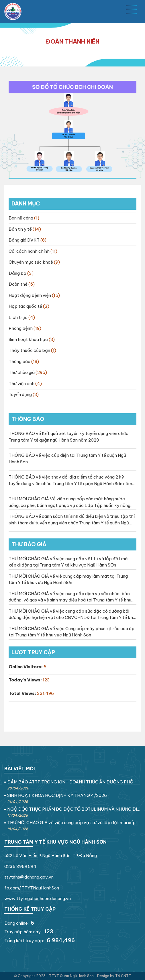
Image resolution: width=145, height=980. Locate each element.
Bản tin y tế (20, 229)
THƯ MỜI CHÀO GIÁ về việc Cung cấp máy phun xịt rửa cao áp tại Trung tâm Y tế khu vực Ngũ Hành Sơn (71, 632)
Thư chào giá (22, 372)
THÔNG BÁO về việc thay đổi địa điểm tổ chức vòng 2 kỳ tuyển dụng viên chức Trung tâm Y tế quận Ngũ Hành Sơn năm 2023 (70, 481)
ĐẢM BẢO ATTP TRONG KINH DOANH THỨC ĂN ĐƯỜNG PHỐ (70, 782)
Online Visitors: (26, 667)
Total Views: (23, 693)
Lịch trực (18, 317)
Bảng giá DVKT (24, 240)
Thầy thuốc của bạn (29, 350)
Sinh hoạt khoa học (28, 339)
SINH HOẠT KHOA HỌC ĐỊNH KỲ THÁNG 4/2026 (57, 795)
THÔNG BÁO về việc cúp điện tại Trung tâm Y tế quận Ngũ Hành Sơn (67, 458)
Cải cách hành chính (29, 251)
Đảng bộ (17, 273)
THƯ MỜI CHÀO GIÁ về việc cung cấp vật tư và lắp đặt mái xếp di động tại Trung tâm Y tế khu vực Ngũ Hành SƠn (68, 562)
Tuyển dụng (20, 394)
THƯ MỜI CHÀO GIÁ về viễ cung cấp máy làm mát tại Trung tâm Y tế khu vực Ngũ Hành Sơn (68, 579)
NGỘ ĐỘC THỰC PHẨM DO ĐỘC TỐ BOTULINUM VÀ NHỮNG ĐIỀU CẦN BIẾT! (74, 809)
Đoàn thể (18, 284)
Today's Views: (26, 680)
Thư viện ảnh (21, 384)
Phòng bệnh (21, 328)
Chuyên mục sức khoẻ (31, 262)
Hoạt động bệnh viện (30, 295)
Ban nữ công (21, 218)
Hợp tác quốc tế (25, 306)
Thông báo (19, 361)
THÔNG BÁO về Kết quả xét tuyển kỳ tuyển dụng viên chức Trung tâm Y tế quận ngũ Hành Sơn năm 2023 (68, 437)
